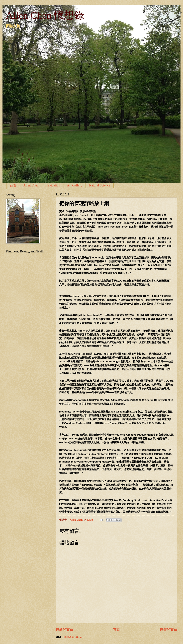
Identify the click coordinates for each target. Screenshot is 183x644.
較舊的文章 (168, 629)
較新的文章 (64, 629)
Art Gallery (75, 185)
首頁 (13, 186)
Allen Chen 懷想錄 (45, 15)
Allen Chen (31, 185)
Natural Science (100, 185)
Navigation (53, 185)
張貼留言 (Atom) (73, 637)
